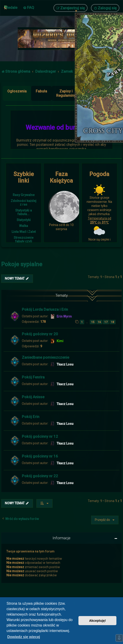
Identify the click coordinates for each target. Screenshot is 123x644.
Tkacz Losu (65, 364)
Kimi (60, 341)
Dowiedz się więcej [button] (24, 637)
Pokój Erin (31, 417)
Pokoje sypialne (22, 264)
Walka (24, 226)
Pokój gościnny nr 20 (40, 334)
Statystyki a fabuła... (24, 212)
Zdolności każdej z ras (24, 203)
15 (93, 322)
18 (113, 322)
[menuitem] (29, 7)
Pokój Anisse (33, 397)
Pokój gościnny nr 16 (40, 456)
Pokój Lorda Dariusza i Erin (45, 309)
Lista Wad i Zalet (24, 232)
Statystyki (24, 220)
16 (99, 322)
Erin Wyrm (64, 316)
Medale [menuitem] (11, 7)
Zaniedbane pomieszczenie (45, 357)
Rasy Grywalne (24, 195)
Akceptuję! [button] (98, 621)
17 (106, 322)
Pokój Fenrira (33, 377)
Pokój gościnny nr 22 (40, 476)
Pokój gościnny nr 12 (40, 436)
